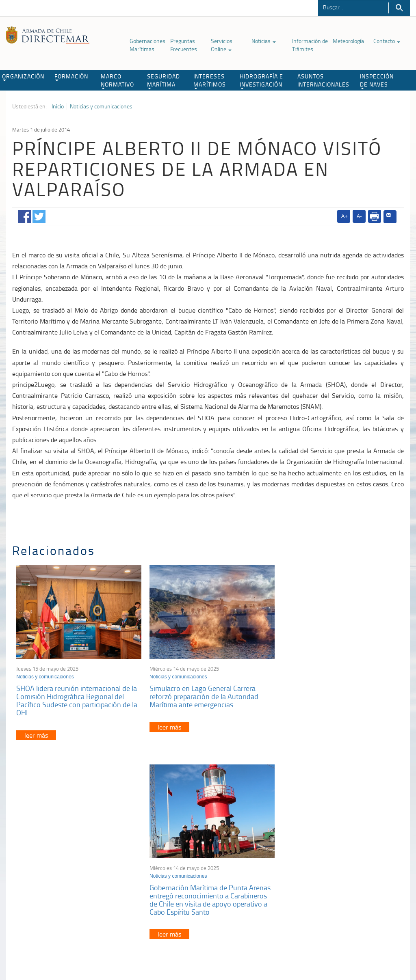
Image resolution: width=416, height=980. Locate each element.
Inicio (58, 106)
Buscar (399, 8)
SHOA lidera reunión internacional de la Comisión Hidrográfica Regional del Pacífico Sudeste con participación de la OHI (77, 698)
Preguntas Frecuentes (184, 45)
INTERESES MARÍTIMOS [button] (210, 81)
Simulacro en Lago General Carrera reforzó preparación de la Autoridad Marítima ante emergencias (201, 694)
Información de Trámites (310, 45)
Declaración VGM (333, 867)
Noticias (264, 41)
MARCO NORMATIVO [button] (117, 81)
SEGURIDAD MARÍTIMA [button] (164, 81)
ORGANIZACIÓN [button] (23, 77)
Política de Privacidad (43, 938)
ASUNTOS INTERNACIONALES (323, 80)
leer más (36, 733)
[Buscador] (353, 7)
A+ (344, 216)
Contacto (387, 41)
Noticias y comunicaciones (101, 106)
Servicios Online (222, 45)
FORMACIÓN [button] (71, 77)
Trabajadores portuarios (341, 857)
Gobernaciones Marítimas (147, 45)
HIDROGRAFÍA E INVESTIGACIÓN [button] (261, 81)
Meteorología (348, 41)
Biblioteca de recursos (98, 938)
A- (359, 216)
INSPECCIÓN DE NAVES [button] (377, 81)
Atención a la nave (335, 847)
